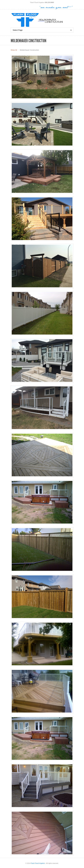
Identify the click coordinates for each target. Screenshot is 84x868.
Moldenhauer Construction (29, 50)
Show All (14, 50)
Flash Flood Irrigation (38, 863)
